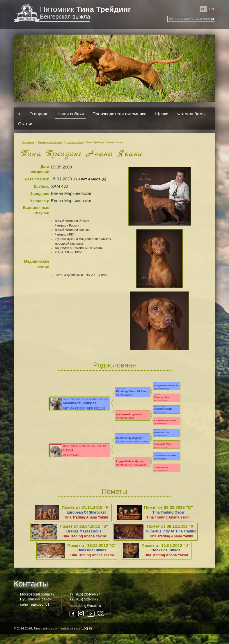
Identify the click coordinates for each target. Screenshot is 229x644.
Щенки (162, 114)
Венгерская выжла (65, 17)
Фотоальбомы (191, 114)
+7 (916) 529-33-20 (85, 599)
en (211, 9)
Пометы (115, 491)
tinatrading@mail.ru (85, 606)
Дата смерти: (37, 179)
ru (203, 9)
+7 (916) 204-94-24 (85, 594)
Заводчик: (40, 194)
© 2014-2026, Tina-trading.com (53, 628)
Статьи (25, 123)
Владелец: (39, 201)
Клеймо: (41, 186)
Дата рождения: (39, 169)
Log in (87, 628)
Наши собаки (71, 114)
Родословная (115, 365)
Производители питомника (119, 114)
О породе (39, 114)
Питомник (85, 9)
